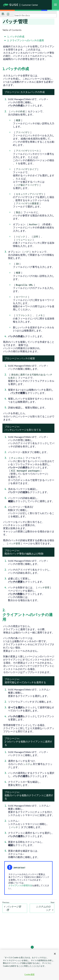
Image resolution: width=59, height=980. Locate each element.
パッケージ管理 (14, 908)
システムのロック (43, 908)
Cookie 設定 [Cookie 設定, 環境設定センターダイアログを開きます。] (29, 974)
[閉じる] (55, 954)
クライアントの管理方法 (20, 885)
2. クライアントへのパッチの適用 (26, 40)
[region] (29, 965)
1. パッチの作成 (16, 37)
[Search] (35, 15)
